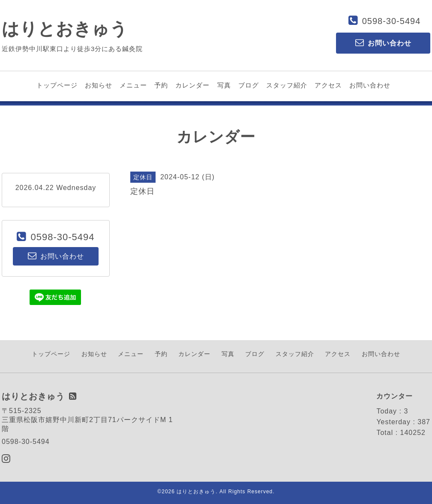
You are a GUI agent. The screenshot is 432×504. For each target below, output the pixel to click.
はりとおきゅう (65, 29)
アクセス (328, 85)
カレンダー (192, 85)
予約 (161, 85)
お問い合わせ (370, 85)
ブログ (249, 85)
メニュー (133, 85)
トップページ (57, 85)
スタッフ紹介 (287, 85)
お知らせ (99, 85)
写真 (224, 85)
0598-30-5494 (391, 21)
